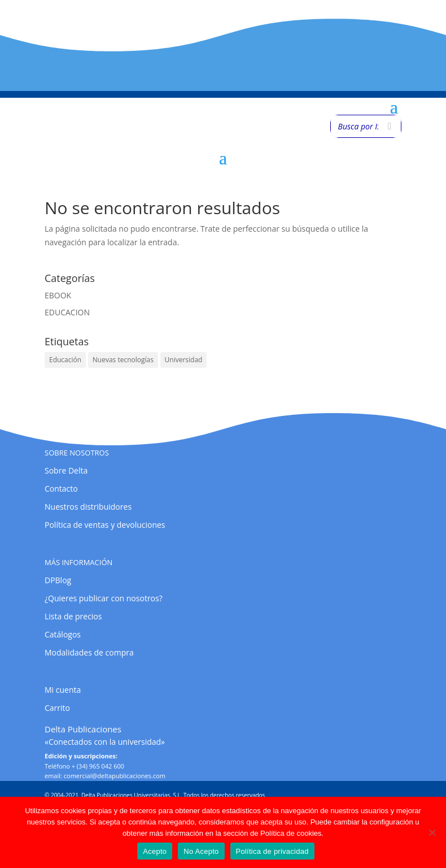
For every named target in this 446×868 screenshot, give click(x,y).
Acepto (155, 851)
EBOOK (58, 295)
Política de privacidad (272, 851)
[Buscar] (390, 126)
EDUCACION (67, 312)
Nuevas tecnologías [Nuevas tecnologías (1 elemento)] (123, 360)
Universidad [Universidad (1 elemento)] (184, 360)
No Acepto (201, 851)
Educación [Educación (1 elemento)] (65, 360)
